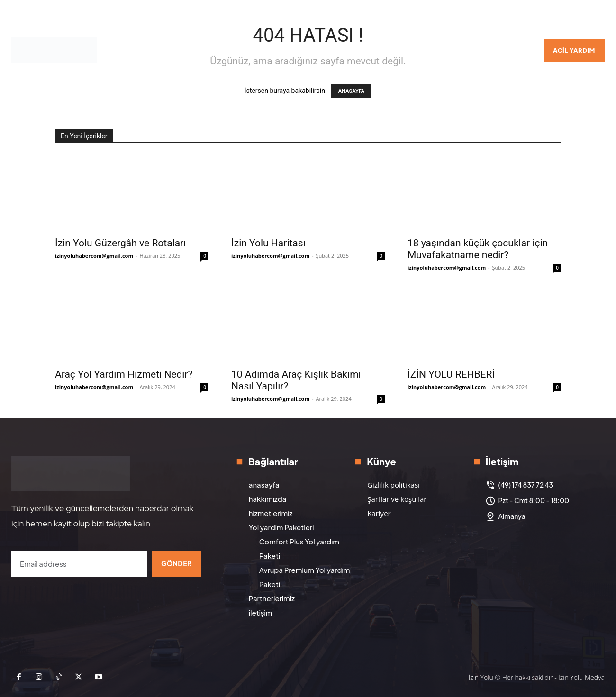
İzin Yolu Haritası (268, 243)
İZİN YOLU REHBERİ (451, 374)
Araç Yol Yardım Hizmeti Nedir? (124, 374)
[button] (522, 50)
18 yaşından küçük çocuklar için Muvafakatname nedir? (478, 249)
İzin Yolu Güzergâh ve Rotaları (120, 243)
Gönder (177, 563)
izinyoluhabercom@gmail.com (94, 256)
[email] (79, 564)
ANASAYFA (351, 91)
